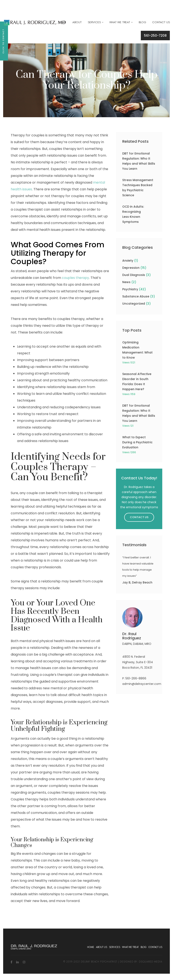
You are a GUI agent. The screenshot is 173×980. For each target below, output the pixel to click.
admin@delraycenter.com (142, 684)
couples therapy (76, 278)
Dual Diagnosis (134, 275)
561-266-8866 (136, 678)
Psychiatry (130, 289)
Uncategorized (134, 304)
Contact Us (161, 22)
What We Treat (120, 22)
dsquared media (151, 962)
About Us (102, 947)
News (126, 282)
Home (62, 22)
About (77, 22)
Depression (131, 268)
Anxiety (128, 261)
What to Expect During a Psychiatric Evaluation (137, 442)
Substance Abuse (136, 296)
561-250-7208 (155, 36)
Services (94, 22)
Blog (142, 22)
